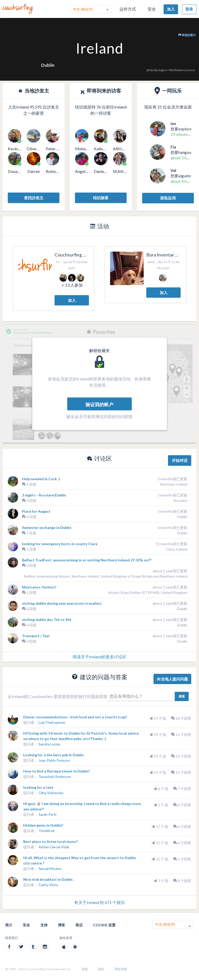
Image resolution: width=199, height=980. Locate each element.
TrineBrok (47, 831)
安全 (152, 9)
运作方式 (128, 9)
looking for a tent (38, 787)
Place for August (36, 511)
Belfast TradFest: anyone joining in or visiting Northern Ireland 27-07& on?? (87, 560)
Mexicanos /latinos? (39, 587)
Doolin (182, 641)
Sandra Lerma (49, 744)
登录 (189, 9)
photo (150, 70)
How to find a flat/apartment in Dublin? (57, 771)
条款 (85, 969)
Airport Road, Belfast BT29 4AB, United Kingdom (148, 592)
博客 (62, 925)
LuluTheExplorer (52, 722)
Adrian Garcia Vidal (54, 847)
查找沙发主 (34, 198)
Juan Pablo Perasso (54, 760)
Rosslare (180, 500)
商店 (79, 925)
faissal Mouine (50, 869)
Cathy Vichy (48, 885)
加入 (171, 9)
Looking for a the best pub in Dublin (53, 755)
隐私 (101, 969)
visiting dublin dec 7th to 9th (47, 620)
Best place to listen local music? (51, 841)
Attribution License (182, 70)
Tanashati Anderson (55, 776)
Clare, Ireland (177, 549)
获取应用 (168, 198)
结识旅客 (101, 198)
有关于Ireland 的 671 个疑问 (99, 902)
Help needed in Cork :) (41, 479)
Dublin (48, 65)
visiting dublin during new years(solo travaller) (62, 603)
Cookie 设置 (104, 925)
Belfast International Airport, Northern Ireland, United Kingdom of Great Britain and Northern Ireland (106, 576)
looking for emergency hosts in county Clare (60, 544)
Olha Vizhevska (51, 793)
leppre (163, 70)
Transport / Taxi (36, 636)
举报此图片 (187, 35)
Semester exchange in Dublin (47, 528)
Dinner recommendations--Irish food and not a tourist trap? (75, 717)
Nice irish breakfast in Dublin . (49, 879)
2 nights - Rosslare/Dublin (44, 495)
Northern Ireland (174, 484)
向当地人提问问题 (172, 679)
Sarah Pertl (47, 814)
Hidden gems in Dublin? (43, 825)
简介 (9, 925)
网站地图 (121, 969)
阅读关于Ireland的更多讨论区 (99, 657)
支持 (44, 925)
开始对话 (180, 460)
